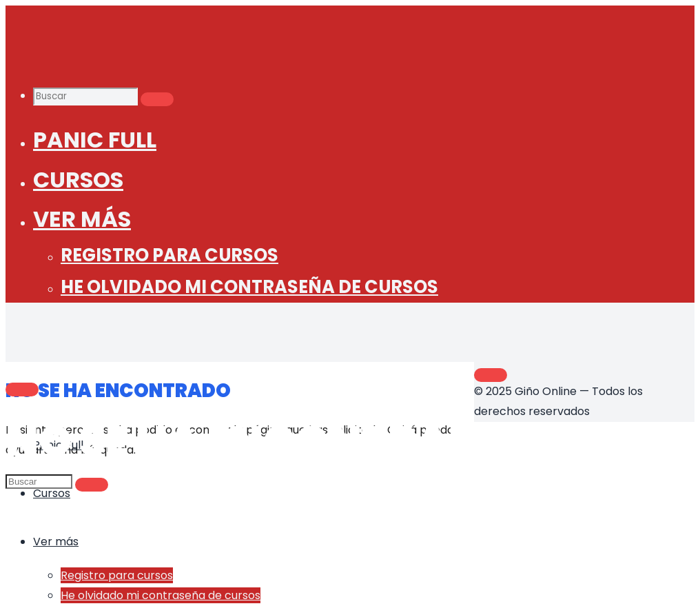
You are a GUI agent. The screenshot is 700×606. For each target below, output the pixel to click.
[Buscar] (157, 99)
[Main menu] (22, 390)
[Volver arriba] (491, 375)
